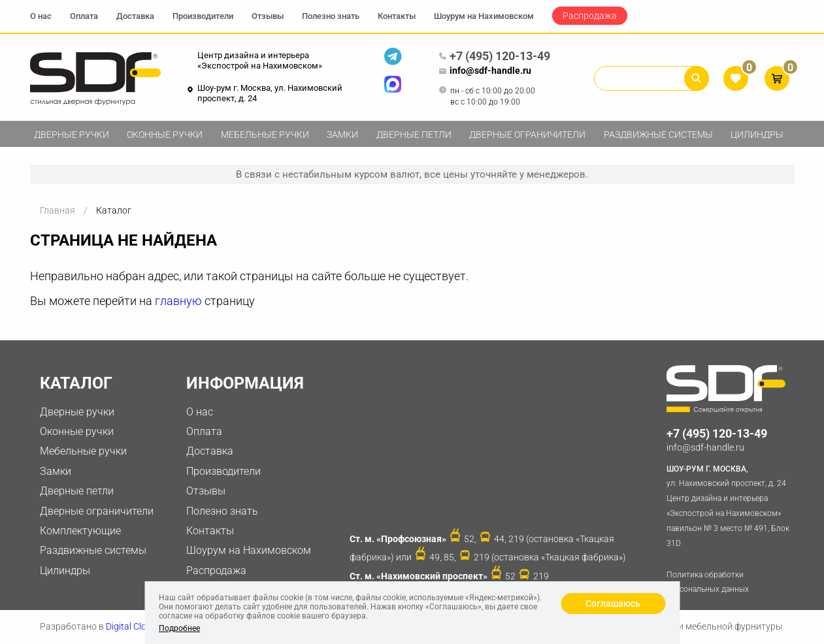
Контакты (397, 16)
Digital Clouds (134, 626)
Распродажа (590, 16)
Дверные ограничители (527, 135)
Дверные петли (414, 135)
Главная (58, 210)
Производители (203, 16)
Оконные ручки (165, 135)
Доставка (135, 16)
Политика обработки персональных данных (708, 582)
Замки (342, 135)
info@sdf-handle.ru (485, 71)
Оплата (84, 16)
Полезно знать (331, 16)
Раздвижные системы (658, 135)
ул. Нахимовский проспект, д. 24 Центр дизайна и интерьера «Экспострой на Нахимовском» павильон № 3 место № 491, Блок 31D (730, 505)
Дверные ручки (72, 135)
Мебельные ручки (265, 135)
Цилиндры (757, 135)
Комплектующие (80, 531)
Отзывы (268, 16)
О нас (41, 16)
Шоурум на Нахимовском (484, 16)
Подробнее (179, 628)
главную (178, 301)
